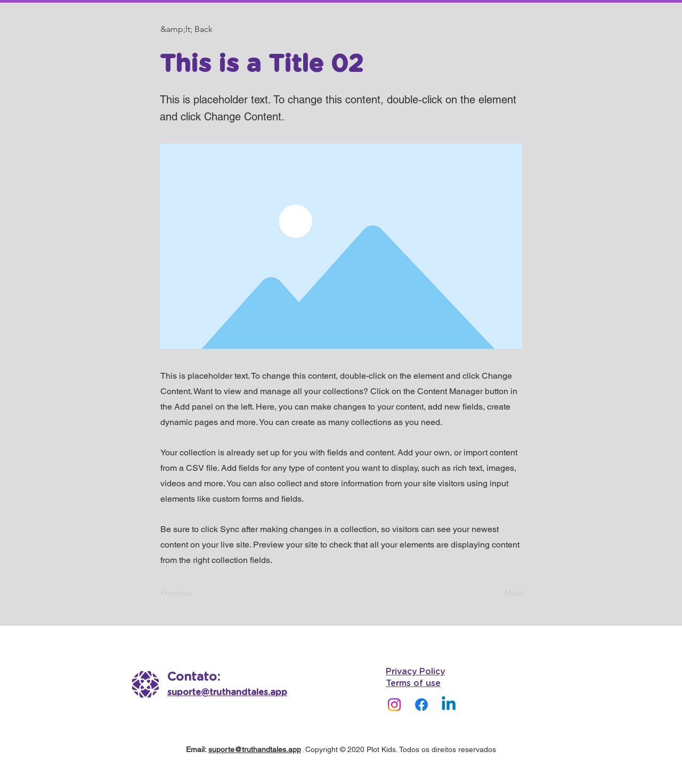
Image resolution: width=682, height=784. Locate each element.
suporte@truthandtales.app (255, 749)
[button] (196, 29)
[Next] (496, 593)
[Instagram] (394, 705)
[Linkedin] (449, 705)
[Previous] (196, 593)
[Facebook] (421, 705)
